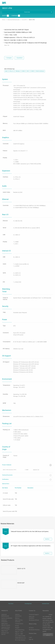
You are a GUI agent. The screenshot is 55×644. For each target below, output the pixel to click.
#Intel (6, 71)
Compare (9, 58)
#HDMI (23, 71)
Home (4, 20)
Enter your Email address (48, 635)
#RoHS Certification (40, 71)
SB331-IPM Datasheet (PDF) (10, 470)
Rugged (17, 628)
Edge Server (5, 631)
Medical (17, 618)
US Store (31, 628)
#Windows (18, 71)
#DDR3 (33, 71)
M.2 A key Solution (20, 640)
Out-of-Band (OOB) (20, 636)
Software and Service (5, 634)
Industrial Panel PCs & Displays (6, 628)
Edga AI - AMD (19, 634)
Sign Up (31, 639)
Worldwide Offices (34, 620)
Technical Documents (27, 475)
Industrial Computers (4, 621)
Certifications (27, 480)
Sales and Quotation (32, 617)
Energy (17, 626)
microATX (24, 20)
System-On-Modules (7, 618)
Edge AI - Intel (19, 632)
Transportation (19, 624)
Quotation (19, 58)
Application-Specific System (6, 624)
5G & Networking (20, 630)
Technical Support (34, 615)
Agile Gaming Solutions (19, 621)
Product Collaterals (27, 465)
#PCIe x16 (11, 71)
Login (30, 637)
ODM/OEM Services (20, 638)
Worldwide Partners (34, 630)
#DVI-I (28, 71)
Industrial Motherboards (14, 20)
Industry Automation (18, 615)
